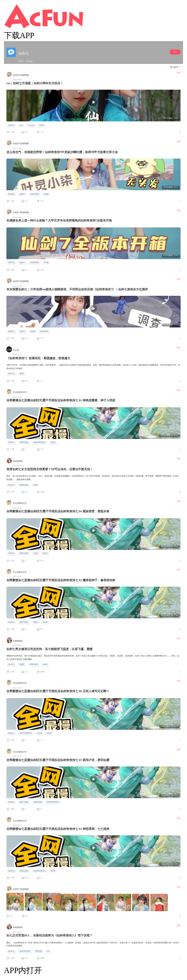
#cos (21, 125)
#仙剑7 (22, 194)
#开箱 (46, 263)
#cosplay (31, 125)
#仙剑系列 (35, 194)
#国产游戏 (24, 553)
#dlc (48, 951)
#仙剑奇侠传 (25, 951)
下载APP (19, 35)
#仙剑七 (11, 125)
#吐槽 (46, 194)
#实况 (36, 553)
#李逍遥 (39, 951)
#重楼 (22, 664)
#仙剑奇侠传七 (40, 442)
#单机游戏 (24, 442)
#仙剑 (42, 125)
